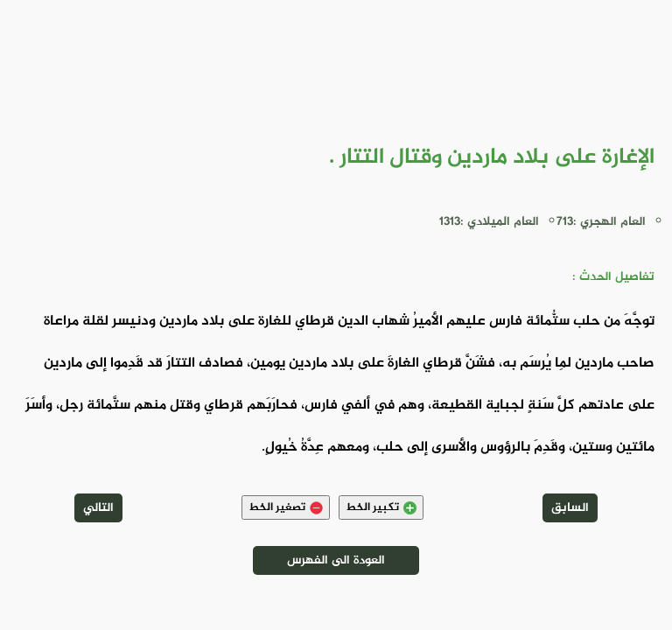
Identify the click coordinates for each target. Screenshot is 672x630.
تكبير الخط (381, 507)
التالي (98, 508)
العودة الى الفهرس (336, 560)
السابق (570, 508)
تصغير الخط (286, 507)
